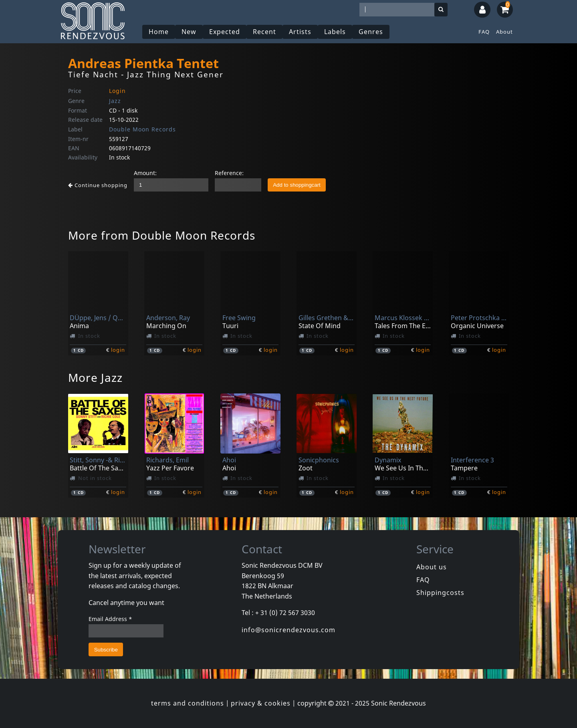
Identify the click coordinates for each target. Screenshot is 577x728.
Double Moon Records (142, 129)
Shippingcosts (440, 593)
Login (117, 91)
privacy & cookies (261, 703)
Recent (264, 32)
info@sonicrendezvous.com (288, 630)
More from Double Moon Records (162, 235)
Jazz (115, 101)
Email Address (110, 619)
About (504, 32)
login (118, 350)
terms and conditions (188, 703)
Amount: (145, 173)
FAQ (484, 32)
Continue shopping (98, 185)
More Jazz (95, 377)
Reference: (229, 173)
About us (432, 567)
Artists (300, 32)
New (189, 32)
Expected (225, 32)
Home (159, 32)
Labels (335, 32)
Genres (371, 32)
